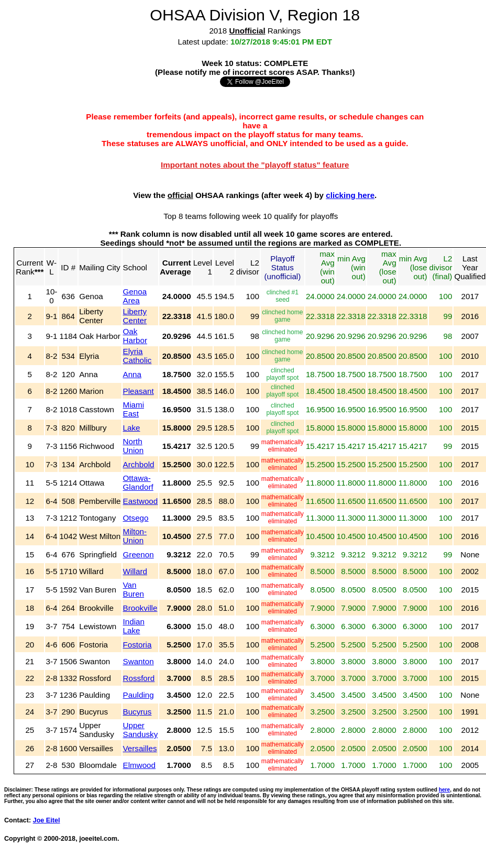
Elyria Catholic (137, 356)
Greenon (139, 554)
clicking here (350, 195)
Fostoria (137, 645)
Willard (135, 571)
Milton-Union (135, 536)
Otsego (136, 518)
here (445, 790)
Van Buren (134, 589)
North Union (134, 446)
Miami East (134, 409)
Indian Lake (134, 626)
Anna (132, 374)
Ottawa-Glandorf (138, 482)
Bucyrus (137, 712)
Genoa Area (135, 296)
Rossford (139, 678)
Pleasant (139, 391)
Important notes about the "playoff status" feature (255, 165)
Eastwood (141, 501)
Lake (132, 428)
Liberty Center (135, 316)
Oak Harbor (135, 336)
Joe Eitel (47, 820)
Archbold (139, 464)
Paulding (139, 695)
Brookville (140, 608)
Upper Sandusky (141, 730)
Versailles (140, 748)
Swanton (139, 661)
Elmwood (139, 765)
